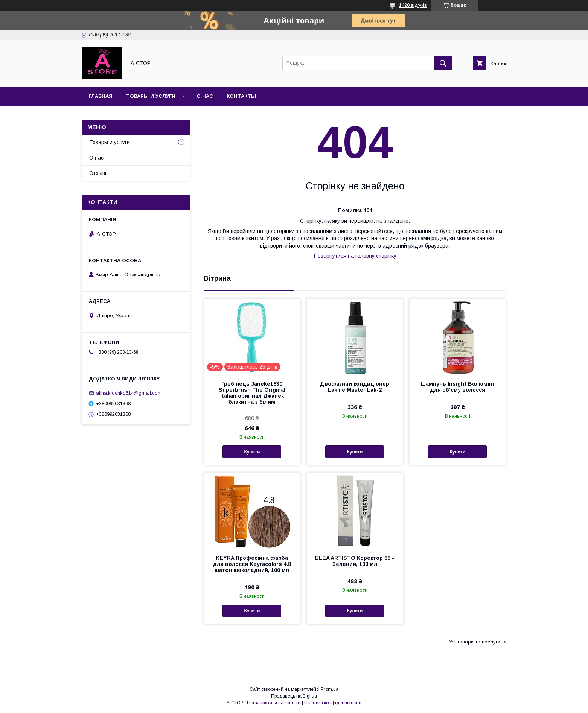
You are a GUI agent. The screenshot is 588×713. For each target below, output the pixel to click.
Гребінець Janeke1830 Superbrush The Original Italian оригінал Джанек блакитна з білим (252, 393)
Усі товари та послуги (475, 642)
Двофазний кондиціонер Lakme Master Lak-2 (355, 387)
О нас (205, 96)
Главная (101, 96)
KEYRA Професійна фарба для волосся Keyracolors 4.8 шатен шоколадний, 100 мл (252, 564)
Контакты (241, 96)
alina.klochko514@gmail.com (129, 393)
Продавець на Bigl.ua (294, 696)
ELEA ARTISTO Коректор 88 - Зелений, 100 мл (355, 561)
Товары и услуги (151, 96)
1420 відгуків (413, 5)
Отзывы (99, 173)
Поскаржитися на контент (274, 703)
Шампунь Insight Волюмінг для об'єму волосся (458, 387)
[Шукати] (443, 63)
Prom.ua (330, 689)
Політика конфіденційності (333, 703)
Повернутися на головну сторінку (355, 256)
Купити (252, 452)
